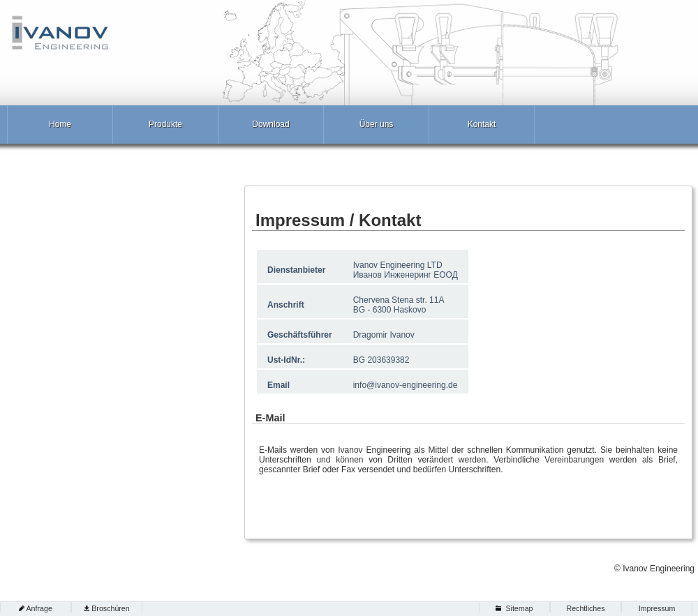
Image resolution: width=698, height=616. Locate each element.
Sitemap (519, 608)
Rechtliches (585, 608)
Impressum (657, 608)
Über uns (377, 124)
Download (270, 124)
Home (60, 124)
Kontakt (482, 124)
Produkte (165, 124)
